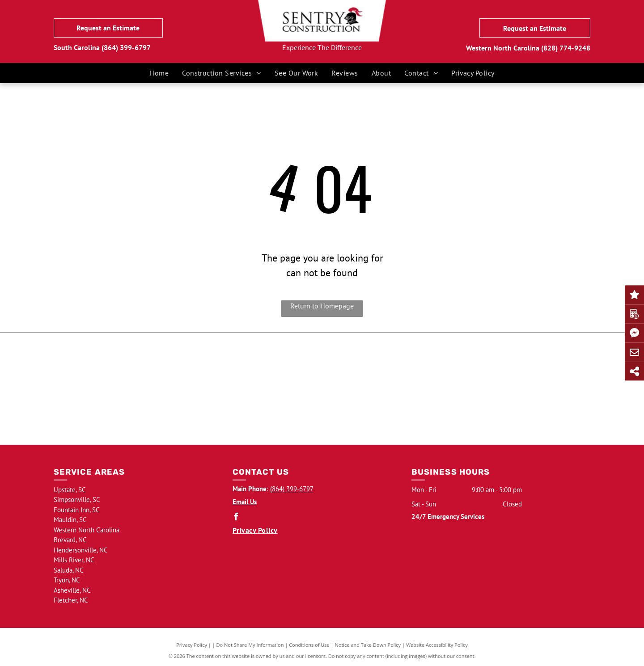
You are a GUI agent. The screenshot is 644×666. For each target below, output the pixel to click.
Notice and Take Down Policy (368, 645)
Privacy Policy (192, 645)
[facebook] (236, 518)
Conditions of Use (309, 645)
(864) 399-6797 (126, 47)
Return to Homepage (322, 306)
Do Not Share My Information (250, 645)
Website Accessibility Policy (437, 645)
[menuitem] (159, 73)
